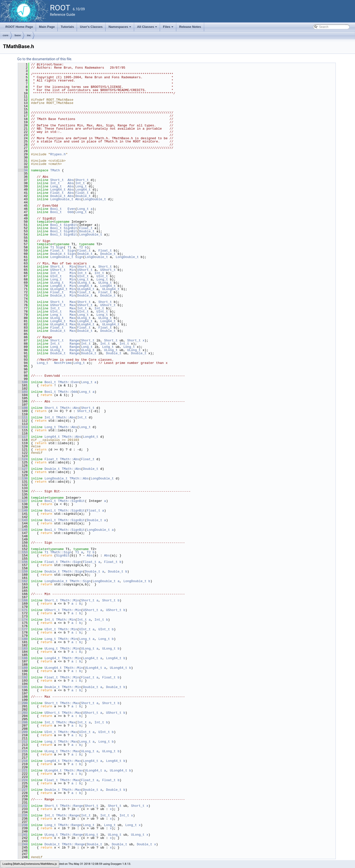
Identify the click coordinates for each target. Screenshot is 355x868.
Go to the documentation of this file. (45, 59)
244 (23, 844)
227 (23, 790)
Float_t (57, 193)
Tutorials (67, 27)
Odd (70, 212)
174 (23, 620)
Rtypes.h (58, 154)
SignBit (70, 225)
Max (72, 302)
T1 (52, 247)
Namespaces (120, 28)
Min (72, 267)
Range (74, 340)
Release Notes (190, 27)
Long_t (56, 186)
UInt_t (56, 276)
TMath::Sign (61, 552)
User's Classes (91, 27)
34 (23, 170)
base (18, 35)
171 (23, 610)
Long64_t (58, 190)
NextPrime (63, 363)
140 (23, 511)
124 (23, 459)
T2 (81, 247)
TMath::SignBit (71, 501)
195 (23, 687)
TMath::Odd (68, 392)
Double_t (58, 196)
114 (23, 427)
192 (23, 677)
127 (23, 469)
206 (23, 722)
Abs (70, 180)
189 (23, 668)
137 (23, 501)
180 (23, 639)
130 (23, 478)
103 (23, 392)
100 (23, 382)
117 (23, 437)
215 (23, 751)
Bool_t (56, 209)
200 (23, 703)
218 (23, 761)
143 (23, 520)
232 (23, 806)
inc (29, 35)
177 (23, 629)
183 (23, 649)
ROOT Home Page (19, 27)
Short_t (57, 180)
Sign (60, 247)
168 (23, 600)
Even (71, 209)
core (6, 35)
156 (23, 562)
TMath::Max (70, 703)
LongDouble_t (62, 199)
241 (23, 835)
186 (23, 658)
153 (23, 552)
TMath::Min (70, 600)
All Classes (148, 28)
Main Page (47, 27)
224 (23, 780)
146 (23, 530)
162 (23, 581)
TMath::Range (71, 806)
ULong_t (57, 283)
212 (23, 742)
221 (23, 770)
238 (23, 825)
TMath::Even (69, 382)
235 (23, 815)
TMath (55, 170)
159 (23, 572)
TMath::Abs (70, 408)
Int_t (55, 183)
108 (23, 408)
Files (169, 28)
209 (23, 732)
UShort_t (58, 270)
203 (23, 713)
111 (23, 417)
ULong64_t (59, 289)
